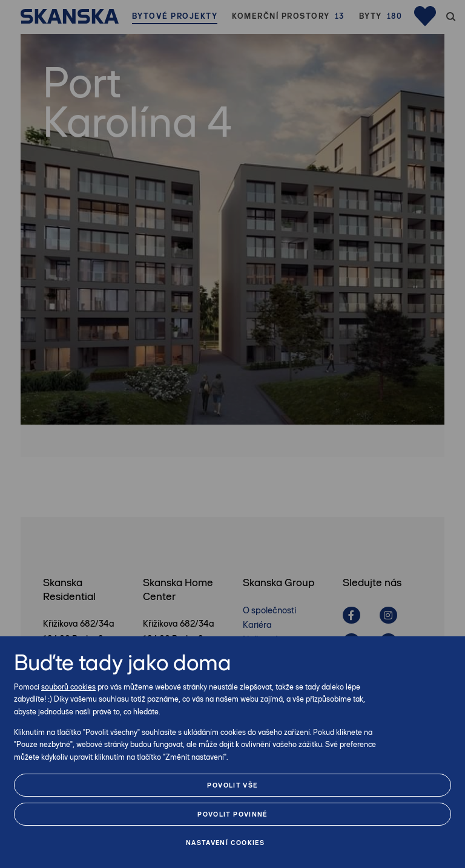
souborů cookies (68, 687)
